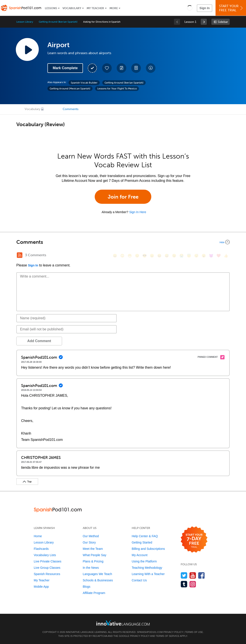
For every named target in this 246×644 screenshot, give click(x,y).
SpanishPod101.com (150, 632)
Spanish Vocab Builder (84, 83)
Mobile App (41, 587)
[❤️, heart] (219, 256)
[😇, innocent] (189, 256)
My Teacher (95, 8)
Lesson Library (25, 22)
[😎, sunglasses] (145, 256)
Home (38, 536)
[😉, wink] (174, 256)
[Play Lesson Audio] (27, 49)
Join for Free (123, 197)
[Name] (67, 318)
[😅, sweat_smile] (167, 256)
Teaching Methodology (147, 568)
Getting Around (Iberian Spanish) (58, 22)
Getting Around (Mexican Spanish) (70, 89)
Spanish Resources (47, 574)
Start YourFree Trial (231, 8)
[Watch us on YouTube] (193, 575)
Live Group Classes (47, 568)
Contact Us (139, 580)
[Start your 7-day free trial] (194, 540)
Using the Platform (144, 561)
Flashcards (41, 549)
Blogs (87, 587)
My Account (140, 555)
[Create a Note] (121, 68)
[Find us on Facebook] (201, 575)
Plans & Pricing (93, 561)
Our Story (89, 542)
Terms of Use (194, 632)
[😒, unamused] (137, 256)
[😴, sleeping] (196, 256)
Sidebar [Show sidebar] (223, 22)
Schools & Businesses (98, 580)
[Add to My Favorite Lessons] (107, 68)
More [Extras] (114, 8)
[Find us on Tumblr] (184, 584)
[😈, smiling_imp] (211, 256)
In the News (91, 568)
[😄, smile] (115, 256)
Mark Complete (65, 68)
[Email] (67, 329)
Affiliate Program (94, 593)
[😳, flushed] (122, 256)
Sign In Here (138, 212)
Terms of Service (168, 636)
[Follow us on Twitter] (184, 575)
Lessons (51, 8)
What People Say (94, 555)
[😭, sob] (182, 256)
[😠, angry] (152, 256)
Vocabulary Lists (45, 555)
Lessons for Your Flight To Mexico (117, 89)
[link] (204, 22)
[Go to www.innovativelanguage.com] (123, 623)
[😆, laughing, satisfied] (159, 256)
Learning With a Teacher (148, 574)
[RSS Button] (20, 255)
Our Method (91, 536)
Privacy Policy (173, 632)
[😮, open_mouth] (204, 256)
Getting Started (142, 542)
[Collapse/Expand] (123, 242)
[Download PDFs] (136, 68)
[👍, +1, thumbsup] (226, 256)
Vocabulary (72, 8)
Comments (71, 109)
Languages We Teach (97, 574)
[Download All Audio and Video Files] (151, 68)
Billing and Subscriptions (148, 549)
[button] (190, 8)
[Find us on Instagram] (193, 584)
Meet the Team (93, 549)
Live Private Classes (48, 561)
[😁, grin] (130, 256)
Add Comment (39, 341)
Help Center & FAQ (145, 536)
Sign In (205, 8)
